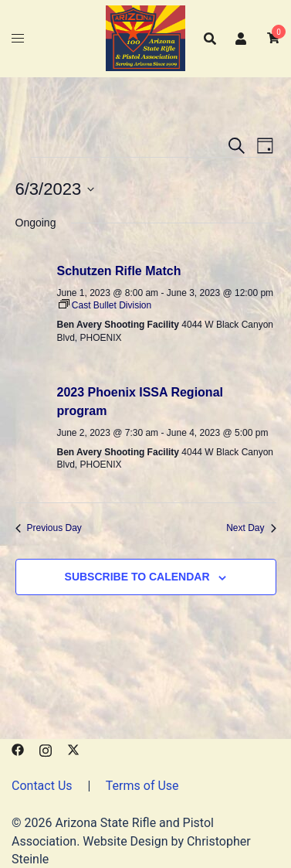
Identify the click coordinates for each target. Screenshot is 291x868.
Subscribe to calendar (137, 577)
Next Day (251, 528)
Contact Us (42, 786)
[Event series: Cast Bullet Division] (105, 305)
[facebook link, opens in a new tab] (18, 749)
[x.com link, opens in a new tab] (73, 749)
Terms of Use (142, 786)
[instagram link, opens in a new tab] (46, 749)
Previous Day (49, 528)
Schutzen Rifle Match (119, 271)
